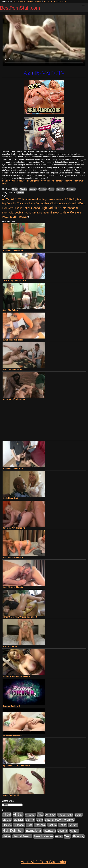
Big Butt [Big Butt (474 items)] (77, 199)
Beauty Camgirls (34, 1)
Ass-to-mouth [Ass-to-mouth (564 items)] (57, 199)
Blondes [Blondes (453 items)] (63, 204)
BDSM (15, 189)
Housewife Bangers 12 (12, 736)
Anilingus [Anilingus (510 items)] (44, 199)
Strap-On (60, 189)
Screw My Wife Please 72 (14, 528)
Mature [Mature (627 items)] (38, 213)
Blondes (23, 189)
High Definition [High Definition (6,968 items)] (51, 208)
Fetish (51, 189)
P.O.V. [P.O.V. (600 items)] (6, 217)
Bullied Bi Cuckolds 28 (13, 468)
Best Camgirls (60, 1)
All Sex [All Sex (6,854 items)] (16, 199)
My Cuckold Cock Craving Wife (16, 765)
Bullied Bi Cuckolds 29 (13, 251)
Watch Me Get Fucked (12, 370)
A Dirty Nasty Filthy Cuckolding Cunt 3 (20, 617)
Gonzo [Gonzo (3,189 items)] (36, 208)
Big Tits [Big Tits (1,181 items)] (17, 203)
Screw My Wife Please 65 (14, 399)
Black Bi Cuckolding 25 (13, 558)
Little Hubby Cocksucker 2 (14, 280)
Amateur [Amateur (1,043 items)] (27, 199)
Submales (71, 189)
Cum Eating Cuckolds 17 (13, 340)
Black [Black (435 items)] (25, 204)
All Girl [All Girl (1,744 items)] (6, 199)
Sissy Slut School (10, 310)
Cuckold (33, 189)
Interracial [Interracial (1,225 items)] (8, 212)
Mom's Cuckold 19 (11, 795)
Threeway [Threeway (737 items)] (22, 217)
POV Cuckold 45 (10, 647)
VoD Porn (48, 1)
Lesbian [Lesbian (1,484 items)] (19, 212)
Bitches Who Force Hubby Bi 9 (16, 676)
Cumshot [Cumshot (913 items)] (73, 203)
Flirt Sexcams (19, 1)
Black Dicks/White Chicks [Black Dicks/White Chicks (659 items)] (43, 203)
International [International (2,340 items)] (70, 208)
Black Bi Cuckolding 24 (13, 587)
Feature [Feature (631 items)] (18, 208)
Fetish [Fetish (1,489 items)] (27, 208)
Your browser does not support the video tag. (44, 41)
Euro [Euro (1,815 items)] (82, 203)
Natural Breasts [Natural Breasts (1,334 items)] (52, 212)
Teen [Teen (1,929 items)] (13, 217)
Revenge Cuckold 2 (11, 706)
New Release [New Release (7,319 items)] (72, 212)
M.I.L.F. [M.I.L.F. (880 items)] (29, 213)
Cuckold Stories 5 (10, 498)
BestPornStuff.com (20, 8)
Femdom (43, 189)
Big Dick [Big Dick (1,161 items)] (7, 203)
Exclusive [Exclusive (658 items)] (7, 208)
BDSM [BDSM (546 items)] (69, 199)
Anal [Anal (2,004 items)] (35, 199)
